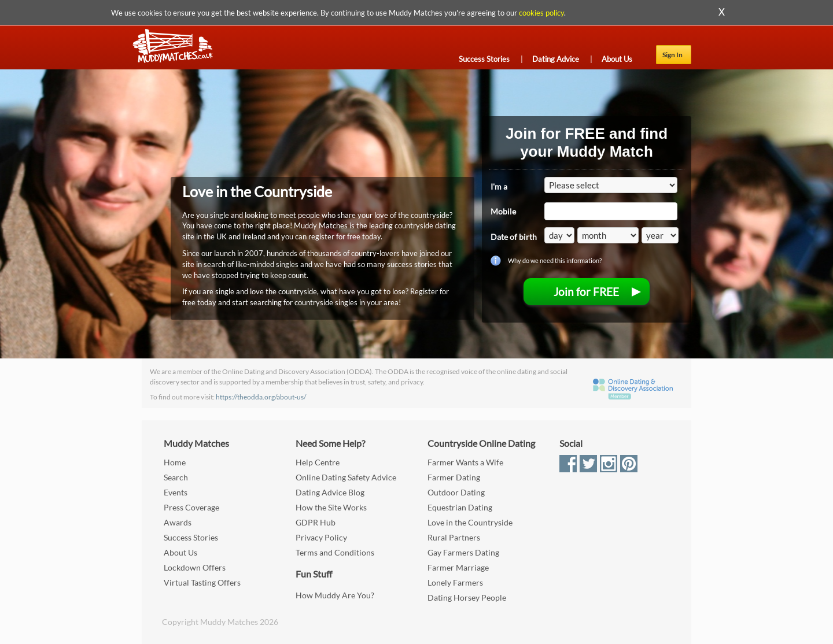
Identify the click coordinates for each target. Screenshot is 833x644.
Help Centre (318, 462)
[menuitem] (587, 292)
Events (176, 492)
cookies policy (541, 13)
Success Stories (484, 59)
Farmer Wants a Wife (465, 462)
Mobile (503, 211)
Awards (178, 522)
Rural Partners (454, 537)
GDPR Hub (316, 522)
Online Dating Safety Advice (346, 477)
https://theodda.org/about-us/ (261, 397)
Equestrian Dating (460, 507)
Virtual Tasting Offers (202, 582)
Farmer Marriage (458, 567)
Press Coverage (191, 507)
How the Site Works (331, 507)
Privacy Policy (321, 537)
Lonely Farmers (455, 582)
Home (175, 462)
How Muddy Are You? (335, 595)
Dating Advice (556, 59)
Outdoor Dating (456, 492)
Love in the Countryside (470, 522)
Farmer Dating (454, 477)
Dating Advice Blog (330, 492)
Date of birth (514, 237)
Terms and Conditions (335, 552)
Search (176, 477)
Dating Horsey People (467, 597)
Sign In (672, 55)
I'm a (499, 186)
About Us (617, 59)
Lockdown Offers (195, 567)
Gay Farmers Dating (463, 552)
